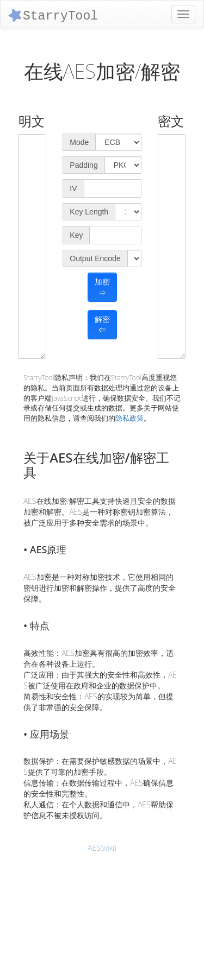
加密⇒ (102, 287)
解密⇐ (102, 325)
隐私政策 (129, 418)
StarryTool (52, 15)
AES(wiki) (102, 848)
